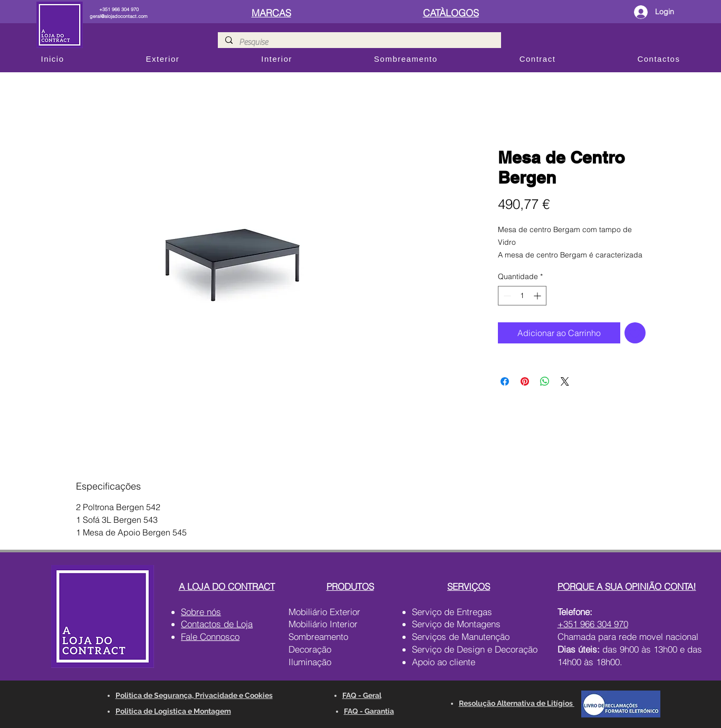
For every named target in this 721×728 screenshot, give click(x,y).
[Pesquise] (359, 42)
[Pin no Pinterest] (525, 381)
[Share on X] (565, 381)
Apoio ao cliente (444, 662)
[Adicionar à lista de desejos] (635, 333)
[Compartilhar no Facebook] (505, 381)
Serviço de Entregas (452, 612)
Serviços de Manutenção (461, 636)
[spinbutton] (522, 296)
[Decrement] (506, 296)
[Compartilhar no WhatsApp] (545, 381)
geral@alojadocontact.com (119, 16)
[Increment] (538, 296)
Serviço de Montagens (456, 624)
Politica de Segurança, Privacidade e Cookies (194, 695)
